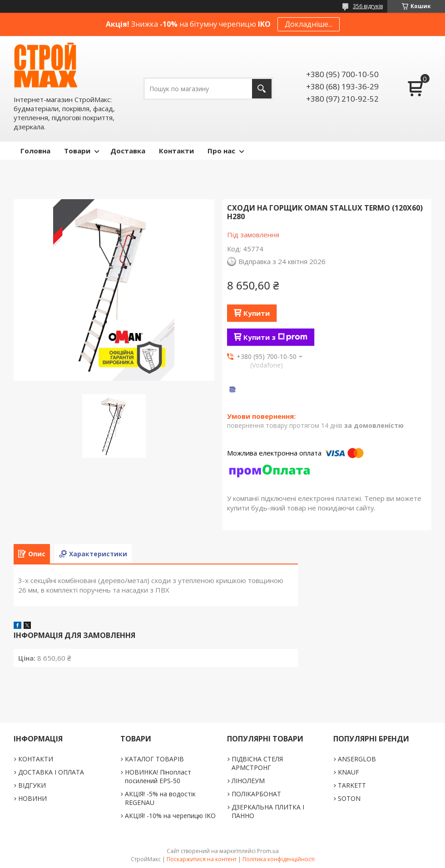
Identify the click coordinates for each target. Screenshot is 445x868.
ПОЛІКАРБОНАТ (256, 794)
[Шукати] (262, 89)
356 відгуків (368, 6)
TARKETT (352, 785)
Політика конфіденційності (279, 859)
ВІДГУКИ (32, 785)
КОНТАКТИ (36, 759)
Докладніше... (309, 24)
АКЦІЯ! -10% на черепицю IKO (170, 816)
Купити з (275, 337)
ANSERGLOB (357, 759)
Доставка (128, 151)
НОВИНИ (32, 798)
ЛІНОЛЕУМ (248, 781)
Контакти (176, 151)
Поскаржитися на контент (202, 859)
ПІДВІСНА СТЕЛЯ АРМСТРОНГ (257, 763)
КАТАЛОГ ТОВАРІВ (154, 759)
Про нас (221, 151)
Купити (257, 313)
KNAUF (349, 772)
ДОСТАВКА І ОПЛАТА (51, 772)
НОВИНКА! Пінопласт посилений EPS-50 (158, 776)
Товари (77, 151)
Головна (35, 151)
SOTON (349, 798)
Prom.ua (268, 851)
